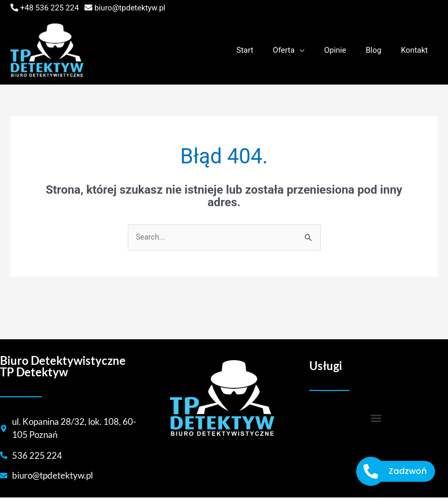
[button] (376, 418)
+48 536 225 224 (50, 8)
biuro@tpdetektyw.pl (130, 8)
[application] (313, 50)
